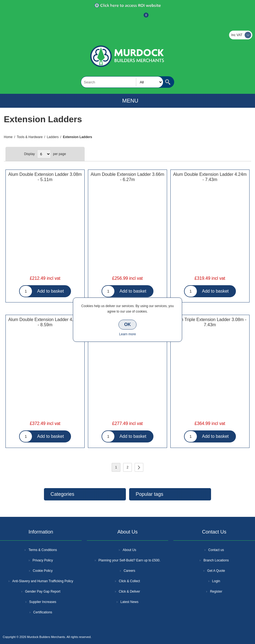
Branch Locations (216, 560)
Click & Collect (129, 581)
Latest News (129, 602)
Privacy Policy (43, 560)
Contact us (216, 550)
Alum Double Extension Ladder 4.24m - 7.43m (210, 177)
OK (127, 324)
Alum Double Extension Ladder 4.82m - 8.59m (45, 322)
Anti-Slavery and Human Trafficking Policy (43, 581)
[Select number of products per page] (44, 154)
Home (8, 137)
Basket (142, 18)
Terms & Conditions (43, 550)
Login (216, 581)
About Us (129, 550)
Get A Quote (216, 571)
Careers (130, 571)
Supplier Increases (43, 602)
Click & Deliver (129, 591)
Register (113, 18)
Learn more (127, 334)
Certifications (43, 612)
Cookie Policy (43, 571)
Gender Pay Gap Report (43, 591)
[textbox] (122, 82)
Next (139, 467)
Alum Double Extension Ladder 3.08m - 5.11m (45, 177)
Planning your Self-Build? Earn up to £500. (130, 560)
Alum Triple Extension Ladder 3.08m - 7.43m (210, 322)
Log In (127, 18)
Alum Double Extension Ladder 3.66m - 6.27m (127, 177)
